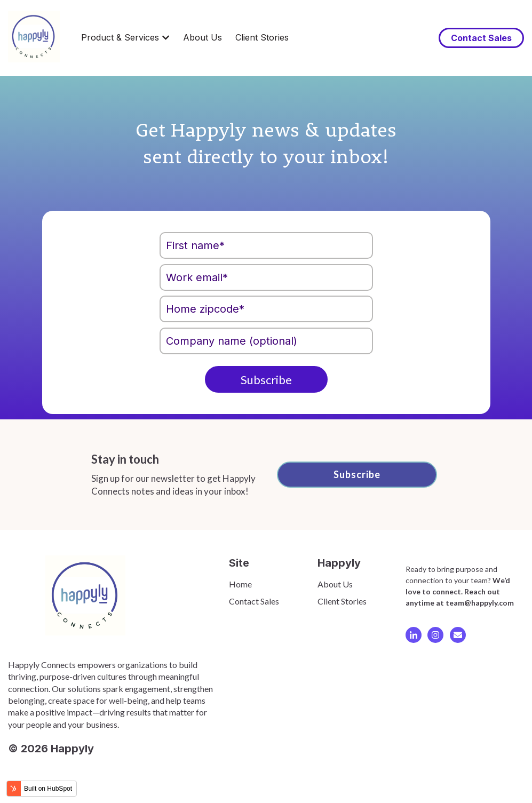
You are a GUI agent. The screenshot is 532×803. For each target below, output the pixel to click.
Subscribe (357, 474)
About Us (203, 37)
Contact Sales (481, 38)
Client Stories (262, 37)
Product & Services (120, 37)
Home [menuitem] (240, 584)
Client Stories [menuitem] (342, 601)
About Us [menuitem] (335, 584)
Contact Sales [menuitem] (254, 601)
